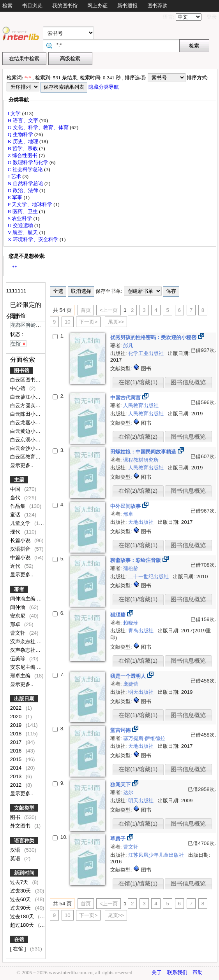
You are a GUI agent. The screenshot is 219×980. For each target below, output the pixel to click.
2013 (17, 776)
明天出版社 (142, 692)
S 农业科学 (21, 218)
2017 (17, 742)
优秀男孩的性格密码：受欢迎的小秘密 (154, 337)
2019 (17, 725)
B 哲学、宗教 (24, 148)
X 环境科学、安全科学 (34, 239)
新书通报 (127, 6)
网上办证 (97, 6)
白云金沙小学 (26, 448)
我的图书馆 (65, 6)
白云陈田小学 (26, 414)
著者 (19, 589)
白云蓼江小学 (26, 397)
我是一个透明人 (129, 676)
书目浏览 (32, 6)
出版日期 (24, 699)
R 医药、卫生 (24, 211)
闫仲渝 (19, 607)
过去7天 (20, 882)
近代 (16, 566)
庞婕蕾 (131, 684)
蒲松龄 (131, 568)
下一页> (88, 322)
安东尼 (19, 616)
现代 (16, 532)
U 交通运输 (21, 225)
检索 (7, 6)
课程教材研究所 (141, 460)
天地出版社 (142, 522)
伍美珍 (19, 659)
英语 (16, 858)
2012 (17, 785)
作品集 (19, 506)
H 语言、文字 (24, 120)
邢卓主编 (21, 676)
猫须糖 (119, 615)
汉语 (16, 850)
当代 (16, 498)
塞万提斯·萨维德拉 (144, 738)
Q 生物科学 (21, 134)
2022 (17, 708)
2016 (17, 751)
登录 (212, 17)
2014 (17, 768)
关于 (157, 972)
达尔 (128, 792)
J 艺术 (15, 176)
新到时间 (24, 873)
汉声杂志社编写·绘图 (34, 650)
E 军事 (16, 197)
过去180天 (23, 916)
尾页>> (116, 322)
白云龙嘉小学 (26, 423)
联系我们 (177, 972)
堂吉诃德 (121, 730)
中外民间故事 (126, 506)
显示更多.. (22, 465)
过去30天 (21, 891)
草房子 (119, 839)
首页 (86, 310)
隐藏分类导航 (104, 87)
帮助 (198, 972)
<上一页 (109, 310)
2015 (17, 759)
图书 (16, 817)
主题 (19, 480)
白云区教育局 (26, 457)
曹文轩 (19, 633)
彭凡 (128, 346)
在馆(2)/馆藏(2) (138, 437)
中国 (16, 489)
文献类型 (24, 808)
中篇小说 (21, 557)
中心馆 (19, 388)
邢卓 (16, 624)
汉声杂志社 (24, 641)
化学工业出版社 (147, 353)
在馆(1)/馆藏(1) (138, 382)
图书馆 (22, 370)
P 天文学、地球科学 (31, 204)
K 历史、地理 (24, 141)
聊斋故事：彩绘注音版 (136, 560)
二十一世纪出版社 (149, 577)
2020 (17, 717)
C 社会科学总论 (26, 169)
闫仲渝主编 (24, 599)
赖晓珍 (131, 623)
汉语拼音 (21, 549)
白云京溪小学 (26, 440)
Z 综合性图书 (23, 155)
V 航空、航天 (24, 232)
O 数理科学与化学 (29, 162)
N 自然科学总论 (26, 183)
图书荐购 (157, 6)
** (15, 267)
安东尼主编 (24, 667)
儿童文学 (21, 523)
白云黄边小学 (26, 431)
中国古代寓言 (126, 398)
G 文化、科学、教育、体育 (39, 127)
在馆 (19, 939)
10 (68, 322)
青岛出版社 (142, 631)
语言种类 (24, 841)
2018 (17, 734)
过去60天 (21, 899)
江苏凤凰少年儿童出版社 (157, 855)
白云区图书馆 (26, 380)
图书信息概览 (188, 382)
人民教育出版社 (141, 405)
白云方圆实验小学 (31, 405)
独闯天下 (121, 785)
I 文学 (15, 113)
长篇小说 (21, 540)
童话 (16, 515)
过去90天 (21, 908)
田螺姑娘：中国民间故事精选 (144, 452)
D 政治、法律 (24, 190)
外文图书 (21, 826)
